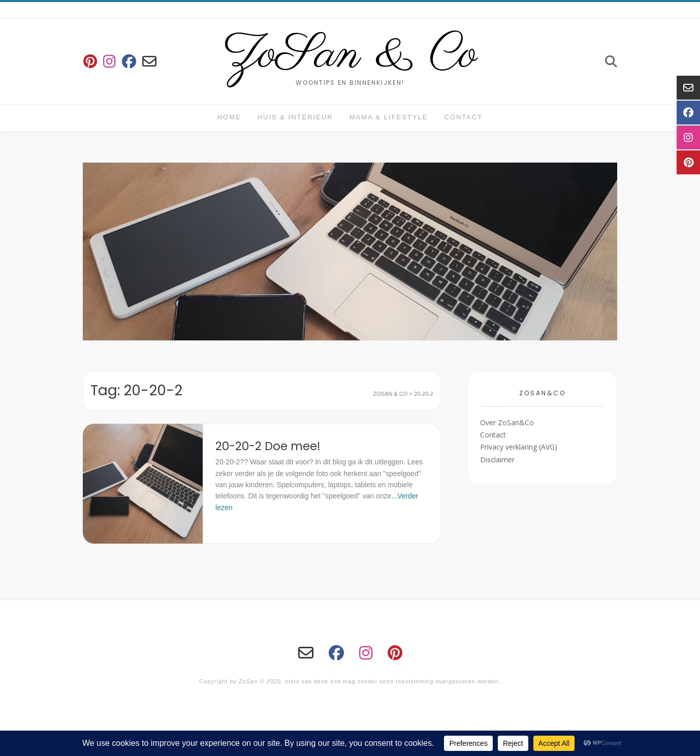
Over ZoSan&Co (507, 422)
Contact (463, 117)
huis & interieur (295, 117)
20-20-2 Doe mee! (268, 446)
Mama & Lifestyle (389, 117)
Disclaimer (497, 460)
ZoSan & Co (350, 55)
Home (229, 117)
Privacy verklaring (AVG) (519, 447)
